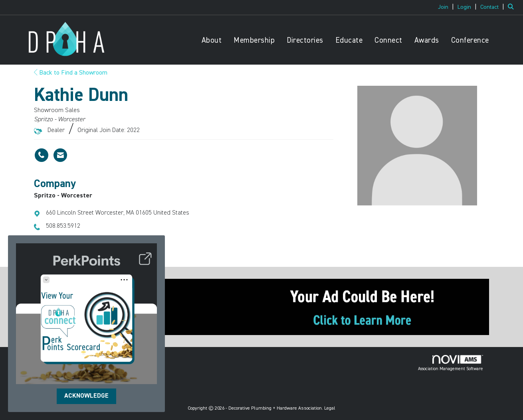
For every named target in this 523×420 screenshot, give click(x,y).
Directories (305, 40)
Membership (254, 40)
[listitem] (447, 7)
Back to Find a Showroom (71, 73)
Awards (427, 40)
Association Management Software (451, 363)
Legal (330, 408)
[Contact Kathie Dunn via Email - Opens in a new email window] (60, 155)
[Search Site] (512, 7)
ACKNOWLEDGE (86, 396)
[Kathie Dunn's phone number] (42, 155)
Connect (388, 40)
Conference (470, 40)
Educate (349, 40)
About (212, 40)
